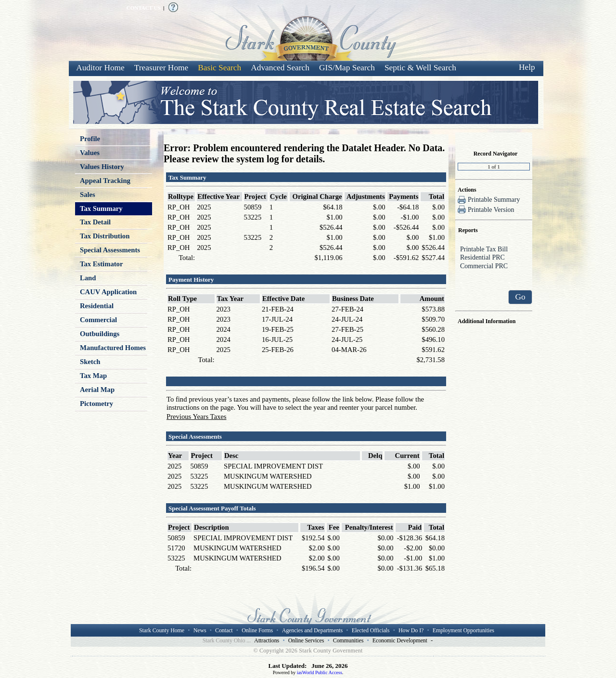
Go (520, 297)
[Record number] (494, 167)
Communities (348, 640)
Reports (468, 230)
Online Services (306, 640)
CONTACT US (144, 8)
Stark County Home (162, 630)
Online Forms (257, 630)
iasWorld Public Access (320, 672)
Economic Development (400, 640)
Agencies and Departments (312, 630)
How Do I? (411, 630)
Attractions (267, 640)
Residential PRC (494, 258)
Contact (224, 630)
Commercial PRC (494, 267)
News (200, 630)
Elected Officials (371, 630)
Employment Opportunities (463, 630)
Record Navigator (496, 154)
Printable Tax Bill (494, 250)
